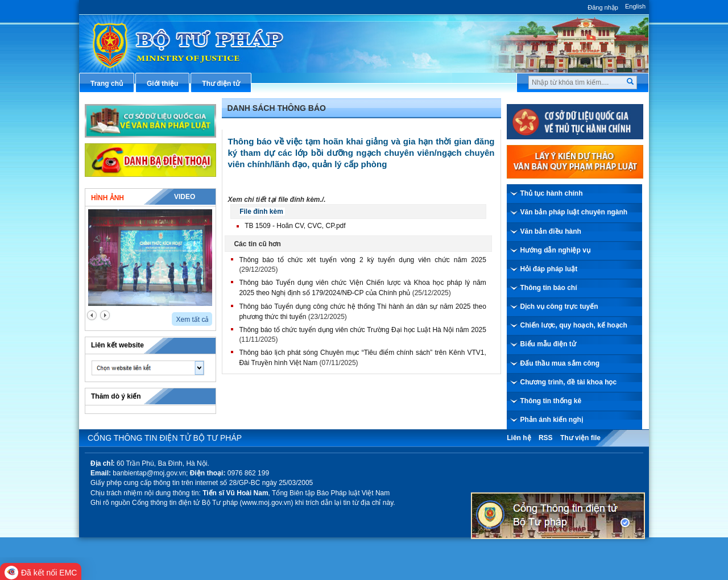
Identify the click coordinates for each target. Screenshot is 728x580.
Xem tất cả (192, 320)
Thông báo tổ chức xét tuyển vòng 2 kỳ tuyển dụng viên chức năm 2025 (362, 260)
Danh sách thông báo (277, 108)
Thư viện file (580, 438)
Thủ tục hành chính (552, 193)
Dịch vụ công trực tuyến (559, 306)
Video (185, 197)
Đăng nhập (603, 7)
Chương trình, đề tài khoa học (569, 382)
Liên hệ (519, 438)
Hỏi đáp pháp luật (549, 269)
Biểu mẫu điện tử (548, 344)
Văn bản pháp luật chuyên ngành (574, 212)
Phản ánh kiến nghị (552, 420)
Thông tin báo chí (549, 288)
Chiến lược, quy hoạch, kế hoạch (574, 325)
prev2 (92, 315)
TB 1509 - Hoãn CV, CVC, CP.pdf (295, 226)
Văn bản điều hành (551, 231)
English (635, 6)
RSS (546, 438)
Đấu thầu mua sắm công (560, 363)
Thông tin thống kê (551, 401)
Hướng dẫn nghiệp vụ (555, 250)
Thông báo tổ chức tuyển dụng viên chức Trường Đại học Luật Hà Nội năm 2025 (362, 330)
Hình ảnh (107, 198)
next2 (105, 315)
